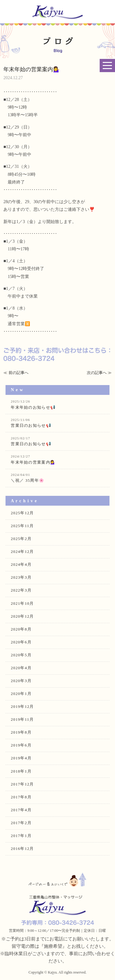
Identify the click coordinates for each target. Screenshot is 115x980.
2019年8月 (21, 732)
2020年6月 (21, 642)
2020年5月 (21, 655)
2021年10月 (22, 603)
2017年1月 (21, 836)
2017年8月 (21, 797)
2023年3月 (21, 577)
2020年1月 (21, 694)
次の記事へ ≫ (99, 373)
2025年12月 (22, 513)
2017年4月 (21, 810)
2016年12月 (22, 849)
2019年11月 (22, 719)
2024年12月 (22, 552)
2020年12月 (22, 616)
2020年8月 (21, 629)
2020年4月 (21, 668)
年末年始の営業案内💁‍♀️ (57, 459)
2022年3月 (21, 590)
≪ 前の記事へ (16, 373)
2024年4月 (21, 564)
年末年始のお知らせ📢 (57, 404)
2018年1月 (21, 771)
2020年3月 (21, 681)
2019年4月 (21, 758)
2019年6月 (21, 745)
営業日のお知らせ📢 (57, 423)
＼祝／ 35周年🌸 (57, 478)
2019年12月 (22, 706)
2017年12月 (22, 784)
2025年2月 (21, 539)
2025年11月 (22, 526)
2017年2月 (21, 823)
